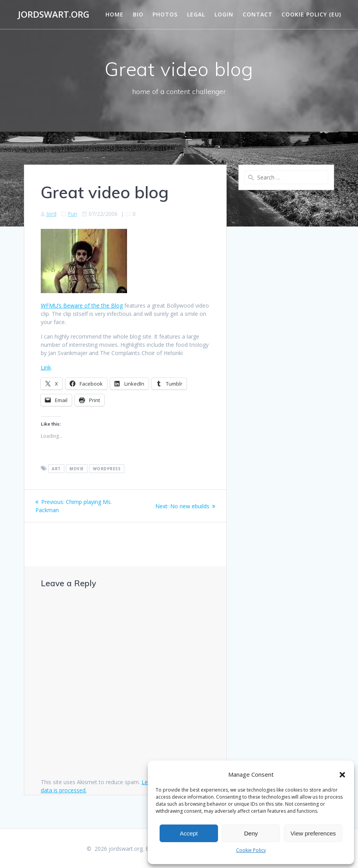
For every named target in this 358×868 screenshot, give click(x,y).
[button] (342, 775)
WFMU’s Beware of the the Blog (82, 305)
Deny (251, 833)
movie (77, 469)
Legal (196, 14)
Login (224, 14)
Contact (258, 14)
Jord (51, 214)
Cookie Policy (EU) (311, 14)
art (56, 469)
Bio (138, 14)
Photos (165, 14)
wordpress (107, 469)
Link (46, 367)
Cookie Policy (251, 850)
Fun (73, 214)
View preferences (313, 833)
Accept (189, 833)
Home (114, 14)
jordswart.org (54, 14)
